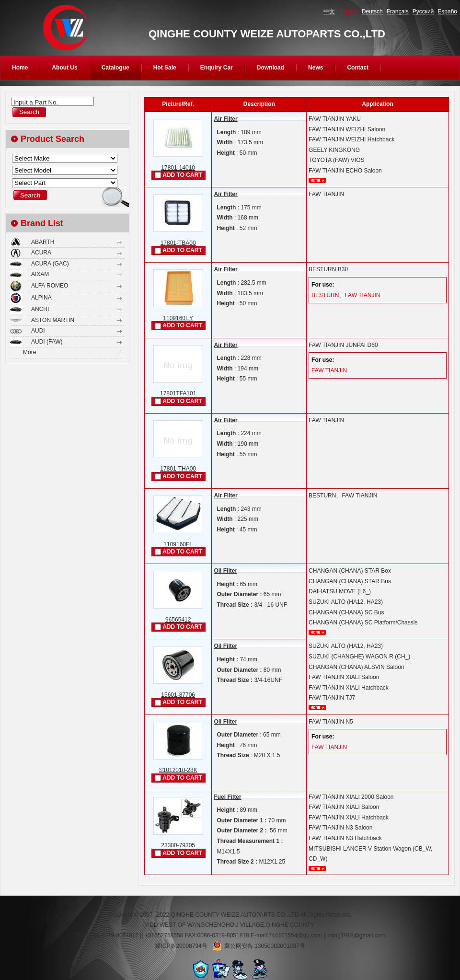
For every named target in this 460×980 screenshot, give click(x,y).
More (29, 352)
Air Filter (225, 119)
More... (317, 180)
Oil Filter (225, 571)
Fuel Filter (227, 797)
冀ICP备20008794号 (181, 946)
